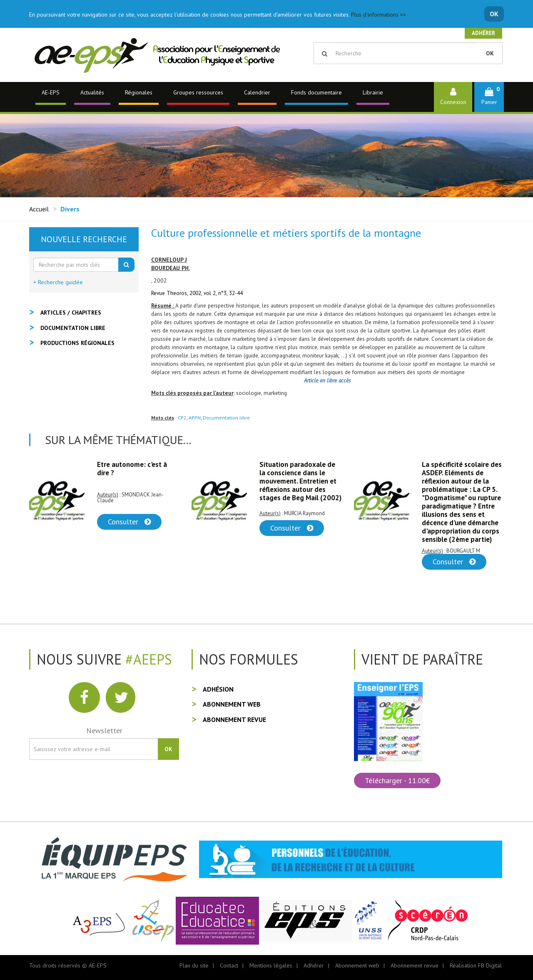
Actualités (92, 92)
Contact (229, 965)
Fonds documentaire (316, 92)
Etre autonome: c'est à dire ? (132, 469)
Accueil (39, 209)
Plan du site (194, 965)
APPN (195, 418)
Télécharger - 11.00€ (397, 780)
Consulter (129, 522)
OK (494, 14)
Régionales (139, 92)
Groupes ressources (198, 92)
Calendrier (257, 92)
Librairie (373, 92)
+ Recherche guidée (58, 282)
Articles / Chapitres (71, 313)
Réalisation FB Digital (476, 965)
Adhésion (218, 689)
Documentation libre (226, 418)
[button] (489, 97)
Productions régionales (77, 343)
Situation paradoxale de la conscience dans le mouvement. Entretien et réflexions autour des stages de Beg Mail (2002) (300, 481)
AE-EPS (51, 92)
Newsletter (104, 731)
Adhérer (483, 33)
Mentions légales (271, 965)
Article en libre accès (327, 380)
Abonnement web (232, 704)
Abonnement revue (234, 719)
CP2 (182, 418)
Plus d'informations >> (379, 15)
